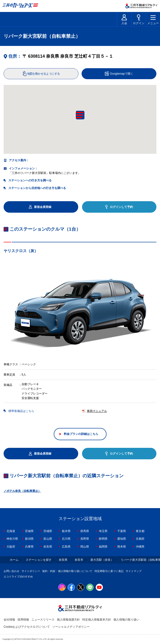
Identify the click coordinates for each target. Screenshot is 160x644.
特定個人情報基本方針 (97, 620)
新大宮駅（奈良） (102, 560)
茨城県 (48, 531)
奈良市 (79, 560)
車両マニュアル (97, 411)
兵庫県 (29, 547)
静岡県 (103, 539)
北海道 (11, 531)
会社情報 (9, 620)
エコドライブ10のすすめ (18, 577)
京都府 (140, 539)
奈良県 (48, 547)
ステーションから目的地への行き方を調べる (37, 188)
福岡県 (103, 547)
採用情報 (23, 620)
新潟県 (29, 539)
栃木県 (66, 531)
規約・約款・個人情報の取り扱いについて (67, 571)
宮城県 (29, 531)
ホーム (14, 560)
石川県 (66, 539)
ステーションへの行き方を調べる (30, 180)
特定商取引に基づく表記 (109, 571)
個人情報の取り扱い (126, 620)
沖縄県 (140, 547)
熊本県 (122, 547)
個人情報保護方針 (68, 620)
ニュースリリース (43, 620)
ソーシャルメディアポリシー (71, 627)
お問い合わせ (12, 571)
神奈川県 (12, 539)
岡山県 (85, 547)
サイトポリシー (31, 571)
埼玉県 (103, 531)
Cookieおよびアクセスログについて (27, 627)
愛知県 (122, 539)
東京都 (140, 531)
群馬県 (85, 531)
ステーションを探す (39, 560)
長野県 (85, 539)
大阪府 (11, 547)
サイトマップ (134, 571)
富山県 (48, 539)
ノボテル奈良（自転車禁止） (22, 491)
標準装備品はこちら (21, 411)
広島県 (66, 547)
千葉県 (122, 531)
